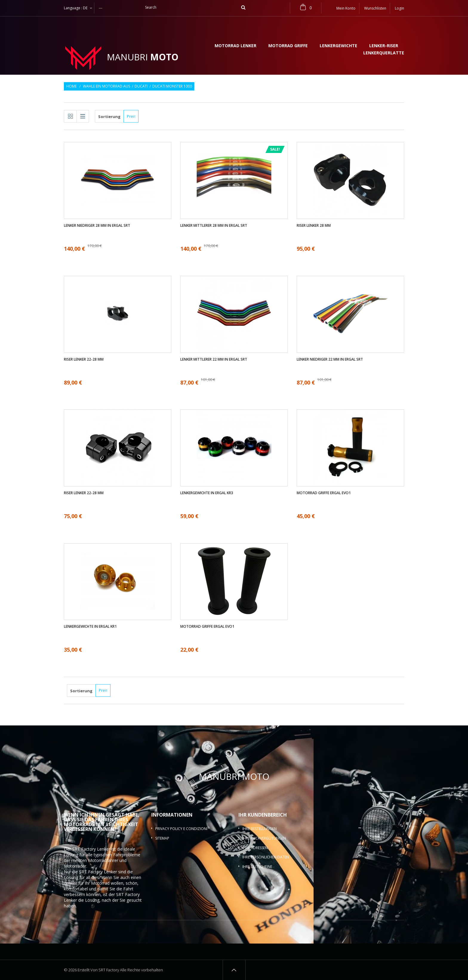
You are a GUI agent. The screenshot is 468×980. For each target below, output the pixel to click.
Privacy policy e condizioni (181, 829)
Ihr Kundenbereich (263, 815)
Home (71, 86)
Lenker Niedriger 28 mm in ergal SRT (97, 226)
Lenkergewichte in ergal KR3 (207, 493)
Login (400, 8)
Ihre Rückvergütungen (264, 838)
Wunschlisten (375, 8)
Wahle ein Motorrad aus (107, 86)
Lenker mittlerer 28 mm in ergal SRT (214, 226)
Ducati (141, 86)
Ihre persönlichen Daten (266, 857)
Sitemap (162, 838)
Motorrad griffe (288, 46)
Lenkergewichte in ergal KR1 (90, 627)
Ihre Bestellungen (260, 829)
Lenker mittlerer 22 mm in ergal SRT (214, 359)
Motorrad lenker (235, 46)
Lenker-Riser (384, 46)
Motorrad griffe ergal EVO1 (324, 493)
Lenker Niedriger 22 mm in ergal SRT (330, 359)
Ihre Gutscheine (257, 867)
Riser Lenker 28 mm (314, 226)
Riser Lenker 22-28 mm (84, 359)
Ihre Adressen (255, 848)
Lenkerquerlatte (384, 53)
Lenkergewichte (338, 46)
